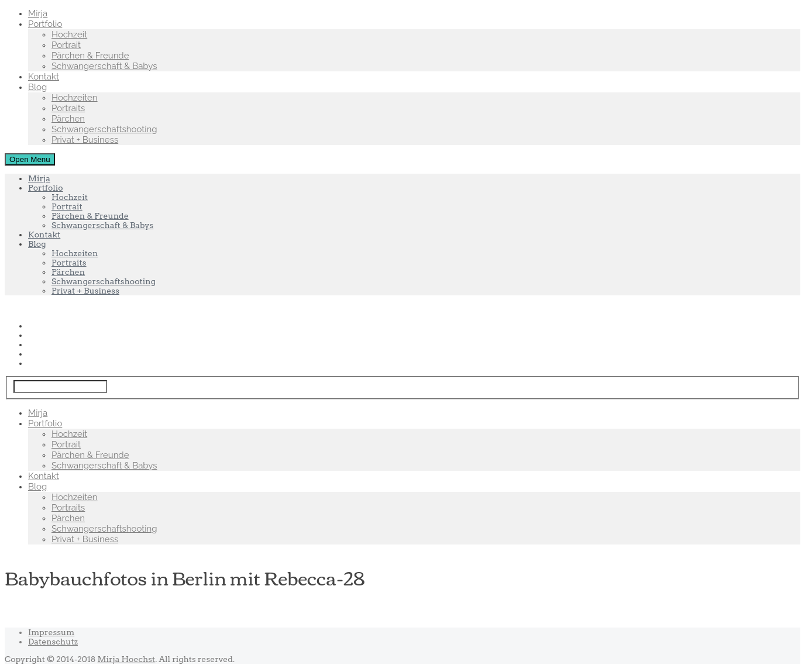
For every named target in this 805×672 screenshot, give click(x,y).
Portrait (66, 45)
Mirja (38, 13)
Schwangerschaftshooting (104, 129)
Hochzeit (69, 35)
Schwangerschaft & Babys (104, 66)
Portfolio (45, 24)
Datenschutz (53, 642)
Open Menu (30, 159)
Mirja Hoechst (127, 659)
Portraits (68, 108)
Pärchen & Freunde (90, 56)
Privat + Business (85, 140)
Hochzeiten (75, 98)
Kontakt (44, 77)
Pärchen (68, 119)
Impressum (51, 632)
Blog (37, 87)
